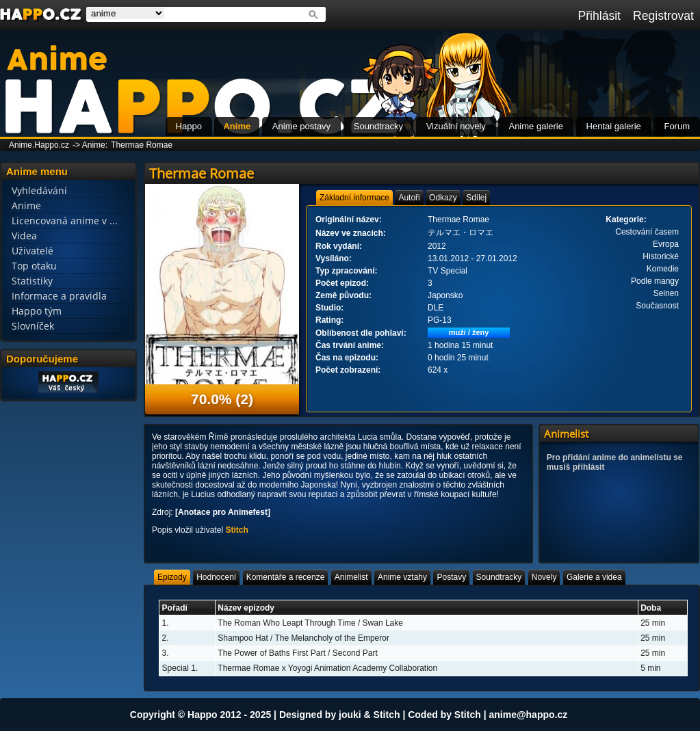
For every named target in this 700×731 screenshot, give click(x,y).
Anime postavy (301, 126)
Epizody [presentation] (172, 577)
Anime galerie (536, 126)
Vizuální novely (456, 126)
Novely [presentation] (544, 577)
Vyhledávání (39, 190)
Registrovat (663, 16)
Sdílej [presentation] (476, 198)
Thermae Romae (142, 145)
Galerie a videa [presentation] (594, 577)
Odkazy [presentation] (443, 198)
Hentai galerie (614, 126)
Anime (237, 126)
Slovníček (33, 326)
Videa (24, 236)
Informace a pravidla (59, 296)
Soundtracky (378, 126)
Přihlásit (599, 16)
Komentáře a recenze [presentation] (286, 577)
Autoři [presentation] (409, 198)
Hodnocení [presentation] (216, 577)
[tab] (354, 198)
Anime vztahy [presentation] (402, 577)
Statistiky (32, 281)
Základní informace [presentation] (354, 198)
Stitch (236, 530)
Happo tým (37, 311)
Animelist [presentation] (351, 577)
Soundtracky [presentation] (499, 577)
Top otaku (34, 266)
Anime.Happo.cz (39, 145)
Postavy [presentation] (451, 577)
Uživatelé (33, 251)
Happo (189, 126)
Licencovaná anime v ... (65, 221)
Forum (677, 126)
